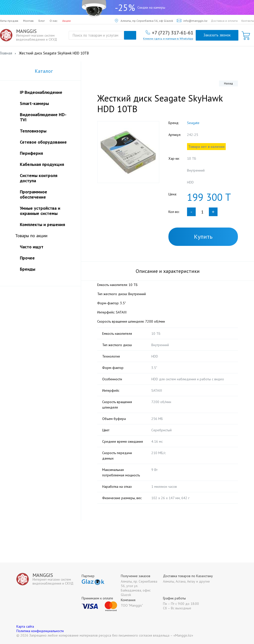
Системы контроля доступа (39, 178)
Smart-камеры (34, 103)
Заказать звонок (217, 35)
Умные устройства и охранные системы (40, 211)
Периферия (31, 153)
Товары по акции (31, 236)
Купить (203, 237)
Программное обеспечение (33, 194)
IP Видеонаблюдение (41, 92)
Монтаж (28, 21)
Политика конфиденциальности (40, 631)
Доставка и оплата (224, 21)
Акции (66, 21)
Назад (228, 83)
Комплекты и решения (42, 224)
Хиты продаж (9, 21)
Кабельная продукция (42, 164)
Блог (42, 21)
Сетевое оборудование (43, 142)
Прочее (27, 258)
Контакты (248, 21)
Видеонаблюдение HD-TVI (43, 117)
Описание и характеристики (168, 271)
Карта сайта (25, 626)
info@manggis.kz (192, 21)
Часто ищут (32, 247)
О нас (54, 21)
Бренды (28, 269)
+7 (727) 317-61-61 (173, 32)
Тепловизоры (33, 131)
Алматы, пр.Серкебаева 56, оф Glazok (144, 21)
